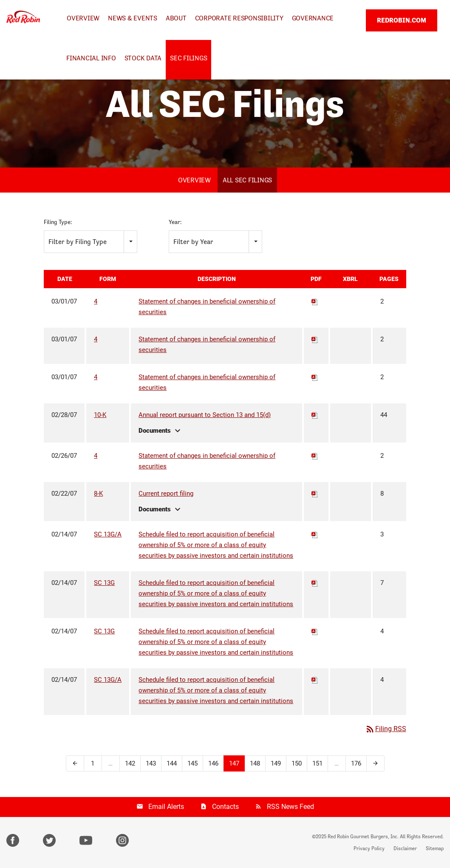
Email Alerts (166, 807)
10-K (100, 415)
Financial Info (91, 58)
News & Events (133, 18)
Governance (313, 18)
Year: (175, 222)
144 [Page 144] (172, 763)
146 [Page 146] (213, 763)
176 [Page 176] (356, 763)
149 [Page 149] (276, 763)
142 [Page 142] (130, 763)
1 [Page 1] (93, 763)
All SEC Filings (247, 180)
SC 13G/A (108, 534)
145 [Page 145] (192, 763)
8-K (98, 494)
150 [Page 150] (297, 763)
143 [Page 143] (151, 763)
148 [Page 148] (255, 763)
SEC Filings (188, 58)
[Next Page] (375, 763)
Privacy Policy (369, 848)
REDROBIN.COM (402, 20)
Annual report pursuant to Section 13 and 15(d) (205, 415)
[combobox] (91, 242)
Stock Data (143, 58)
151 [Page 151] (317, 763)
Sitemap (435, 848)
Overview (83, 18)
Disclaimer (405, 848)
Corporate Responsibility (239, 18)
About (176, 18)
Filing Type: (58, 222)
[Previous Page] (75, 763)
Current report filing (166, 494)
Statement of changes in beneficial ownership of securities (207, 307)
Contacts (225, 807)
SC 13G (104, 583)
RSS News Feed (290, 807)
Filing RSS (386, 729)
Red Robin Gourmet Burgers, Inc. (363, 837)
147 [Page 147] (234, 763)
